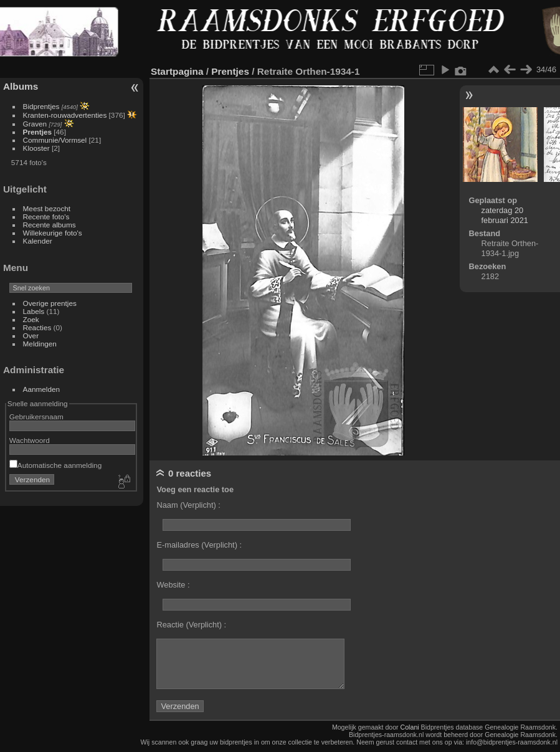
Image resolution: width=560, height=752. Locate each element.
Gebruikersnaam (36, 416)
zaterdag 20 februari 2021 (505, 215)
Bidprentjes (41, 106)
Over (31, 336)
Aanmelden (42, 389)
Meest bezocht (47, 208)
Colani (410, 727)
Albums (21, 86)
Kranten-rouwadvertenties (65, 115)
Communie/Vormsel (55, 140)
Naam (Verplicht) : (188, 505)
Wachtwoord (30, 440)
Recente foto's (46, 217)
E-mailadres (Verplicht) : (199, 545)
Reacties (37, 327)
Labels (34, 311)
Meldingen (40, 344)
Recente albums (50, 225)
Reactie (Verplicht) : (191, 625)
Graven (35, 124)
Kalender (38, 241)
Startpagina (177, 71)
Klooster (36, 148)
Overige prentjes (50, 303)
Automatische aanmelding (55, 465)
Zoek (31, 319)
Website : (173, 585)
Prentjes (37, 132)
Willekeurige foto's (53, 233)
